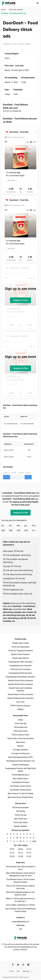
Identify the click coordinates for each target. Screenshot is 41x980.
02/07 (12, 849)
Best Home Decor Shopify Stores (21, 797)
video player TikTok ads (13, 551)
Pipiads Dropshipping (20, 765)
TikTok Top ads (20, 815)
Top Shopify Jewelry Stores (20, 786)
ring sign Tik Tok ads (12, 566)
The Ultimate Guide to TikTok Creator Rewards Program (21, 881)
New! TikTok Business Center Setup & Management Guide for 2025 (21, 874)
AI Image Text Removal (20, 753)
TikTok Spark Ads (21, 727)
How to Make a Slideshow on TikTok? (20, 905)
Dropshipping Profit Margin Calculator (20, 677)
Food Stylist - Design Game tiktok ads (36, 526)
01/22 (29, 849)
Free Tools (21, 702)
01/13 (20, 853)
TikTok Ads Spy (20, 723)
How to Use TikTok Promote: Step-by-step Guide (21, 887)
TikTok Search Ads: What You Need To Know (20, 868)
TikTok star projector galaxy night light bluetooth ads (20, 584)
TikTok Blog (21, 811)
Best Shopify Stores (20, 779)
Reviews (20, 746)
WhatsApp (21, 925)
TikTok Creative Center (20, 735)
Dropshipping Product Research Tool (20, 761)
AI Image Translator (20, 750)
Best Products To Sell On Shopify (20, 794)
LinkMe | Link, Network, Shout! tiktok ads (36, 530)
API (20, 929)
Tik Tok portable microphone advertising (15, 561)
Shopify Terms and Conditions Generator (20, 689)
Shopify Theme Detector (20, 654)
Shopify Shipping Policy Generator (20, 698)
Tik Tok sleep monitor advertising (17, 574)
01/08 (20, 856)
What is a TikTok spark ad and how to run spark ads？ (20, 900)
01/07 (29, 856)
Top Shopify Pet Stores (21, 782)
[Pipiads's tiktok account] (23, 965)
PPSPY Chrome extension (20, 706)
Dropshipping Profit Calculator (20, 673)
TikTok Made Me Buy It (20, 775)
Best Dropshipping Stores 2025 (20, 757)
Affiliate (20, 709)
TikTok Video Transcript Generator (21, 738)
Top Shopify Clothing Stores (20, 790)
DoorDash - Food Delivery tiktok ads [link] (14, 13)
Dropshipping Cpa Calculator (20, 666)
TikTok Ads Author (20, 822)
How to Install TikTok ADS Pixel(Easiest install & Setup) (20, 910)
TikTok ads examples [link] (16, 10)
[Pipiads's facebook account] (13, 965)
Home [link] (4, 10)
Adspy (20, 720)
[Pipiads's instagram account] (28, 965)
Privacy (11, 971)
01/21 (12, 853)
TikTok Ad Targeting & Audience (21, 651)
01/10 (29, 853)
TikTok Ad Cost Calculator (20, 669)
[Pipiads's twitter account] (18, 965)
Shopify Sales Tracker (20, 643)
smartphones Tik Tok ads (14, 578)
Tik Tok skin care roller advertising (18, 570)
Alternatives (20, 742)
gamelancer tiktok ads (28, 526)
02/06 (20, 849)
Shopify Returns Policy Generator (20, 694)
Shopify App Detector (20, 658)
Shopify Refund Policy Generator (20, 684)
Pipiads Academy (20, 826)
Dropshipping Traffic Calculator (20, 662)
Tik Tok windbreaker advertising (17, 555)
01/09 (12, 856)
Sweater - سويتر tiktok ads (13, 526)
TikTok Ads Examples (20, 808)
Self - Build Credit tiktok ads (5, 530)
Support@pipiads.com (20, 922)
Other (34, 841)
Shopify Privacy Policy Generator (20, 681)
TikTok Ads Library (21, 731)
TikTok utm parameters (20, 647)
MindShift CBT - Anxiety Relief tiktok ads (20, 526)
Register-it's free (21, 300)
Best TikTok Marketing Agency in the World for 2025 (20, 894)
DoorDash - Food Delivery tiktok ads (5, 526)
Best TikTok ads (20, 819)
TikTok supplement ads (13, 590)
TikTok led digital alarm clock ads (18, 594)
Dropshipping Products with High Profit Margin (20, 770)
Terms (18, 971)
